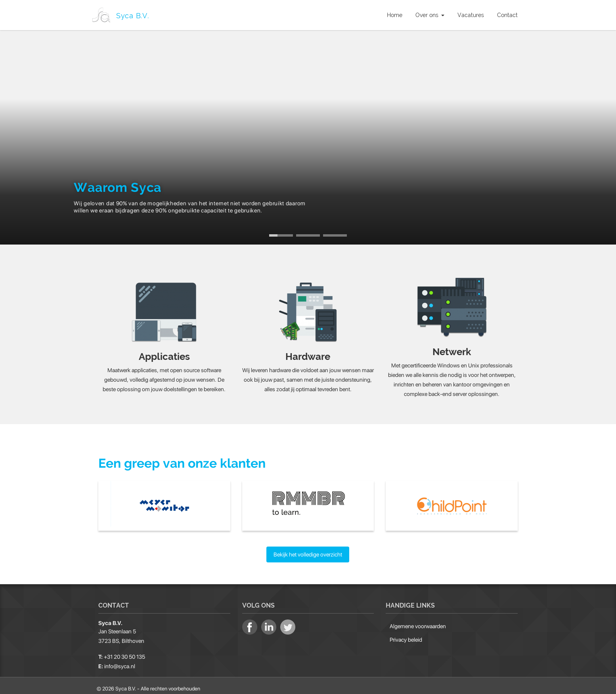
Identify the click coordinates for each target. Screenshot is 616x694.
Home (395, 15)
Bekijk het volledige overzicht (308, 551)
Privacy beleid (406, 637)
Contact (507, 15)
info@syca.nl (120, 663)
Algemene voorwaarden (418, 623)
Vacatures (471, 15)
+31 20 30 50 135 (124, 654)
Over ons (430, 15)
